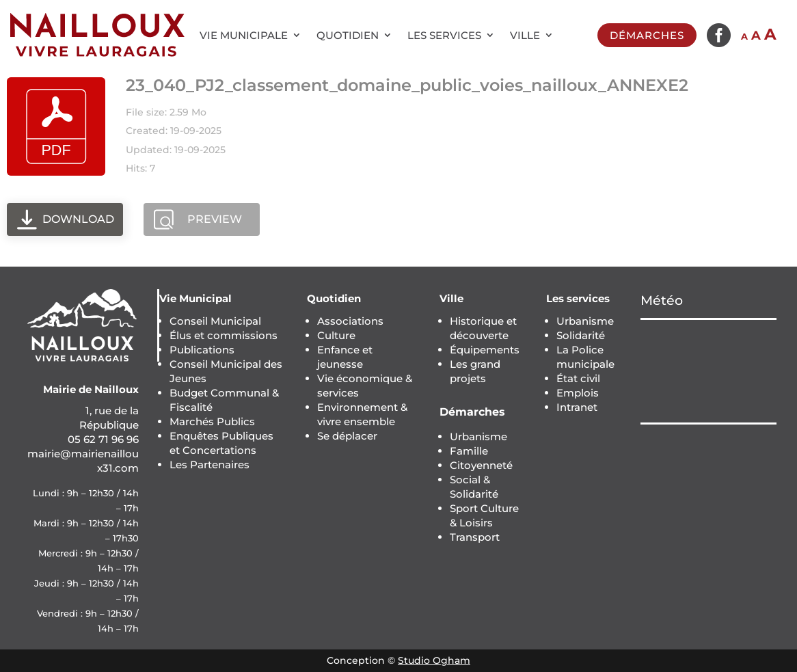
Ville (525, 35)
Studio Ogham (434, 660)
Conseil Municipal (215, 321)
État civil (578, 378)
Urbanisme (478, 436)
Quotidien (348, 35)
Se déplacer (347, 436)
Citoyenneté (481, 465)
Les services (444, 35)
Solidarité (581, 335)
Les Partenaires (210, 465)
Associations (350, 321)
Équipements (485, 350)
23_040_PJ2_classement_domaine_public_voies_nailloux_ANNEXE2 (407, 85)
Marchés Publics (212, 421)
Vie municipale (244, 35)
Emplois (578, 393)
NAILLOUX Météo (708, 371)
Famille (469, 451)
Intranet (577, 407)
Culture (336, 335)
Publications (202, 350)
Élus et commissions (224, 335)
